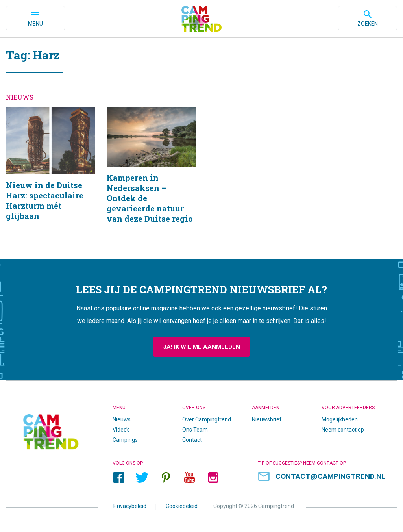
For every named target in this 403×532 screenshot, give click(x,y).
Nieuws (122, 419)
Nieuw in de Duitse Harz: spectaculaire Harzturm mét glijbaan (50, 175)
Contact (192, 440)
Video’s (121, 430)
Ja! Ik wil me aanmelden (201, 347)
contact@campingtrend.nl (330, 476)
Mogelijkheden (340, 419)
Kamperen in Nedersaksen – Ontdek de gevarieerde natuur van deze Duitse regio (151, 175)
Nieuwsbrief (267, 419)
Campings (125, 440)
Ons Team (195, 430)
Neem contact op (343, 430)
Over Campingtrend (207, 419)
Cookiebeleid (182, 506)
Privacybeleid (130, 506)
